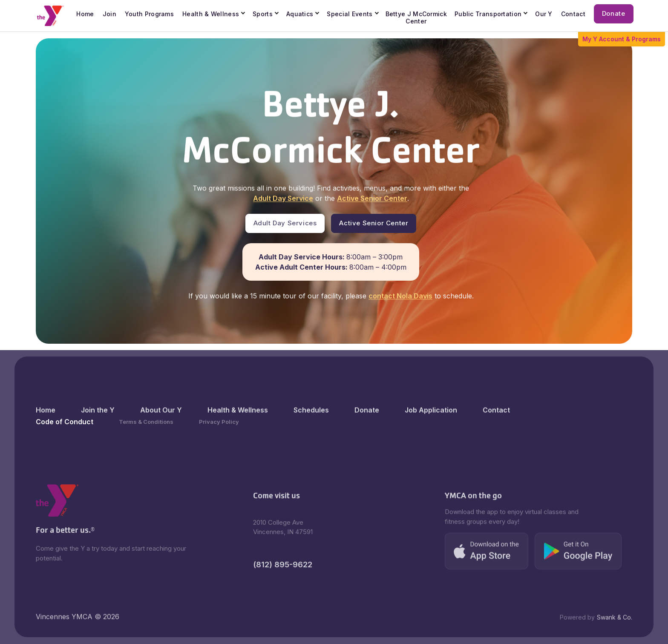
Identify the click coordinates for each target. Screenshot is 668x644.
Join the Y (98, 425)
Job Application (431, 425)
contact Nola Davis (400, 297)
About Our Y (161, 425)
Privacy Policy (219, 422)
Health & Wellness (211, 14)
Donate (367, 425)
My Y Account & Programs (622, 39)
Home (46, 425)
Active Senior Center (372, 199)
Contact (496, 425)
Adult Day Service (283, 199)
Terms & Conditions (146, 422)
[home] (50, 16)
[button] (214, 14)
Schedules (311, 425)
